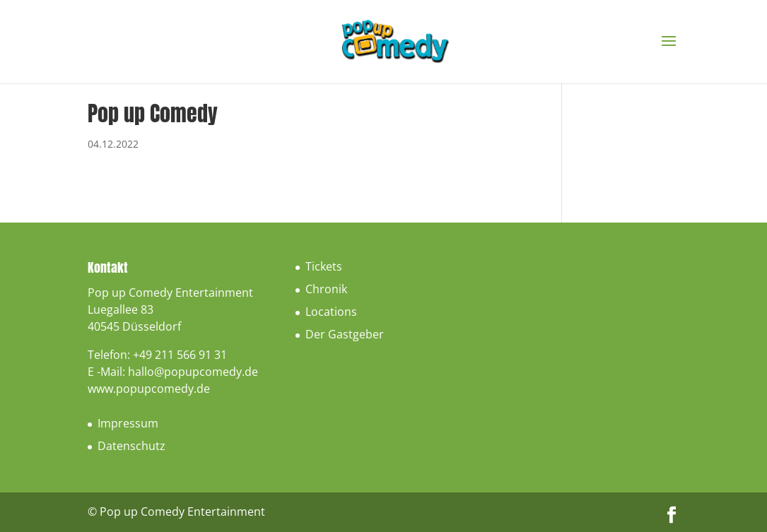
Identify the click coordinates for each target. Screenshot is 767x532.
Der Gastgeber (345, 334)
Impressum (128, 423)
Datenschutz (131, 446)
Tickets (324, 266)
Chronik (326, 289)
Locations (331, 312)
